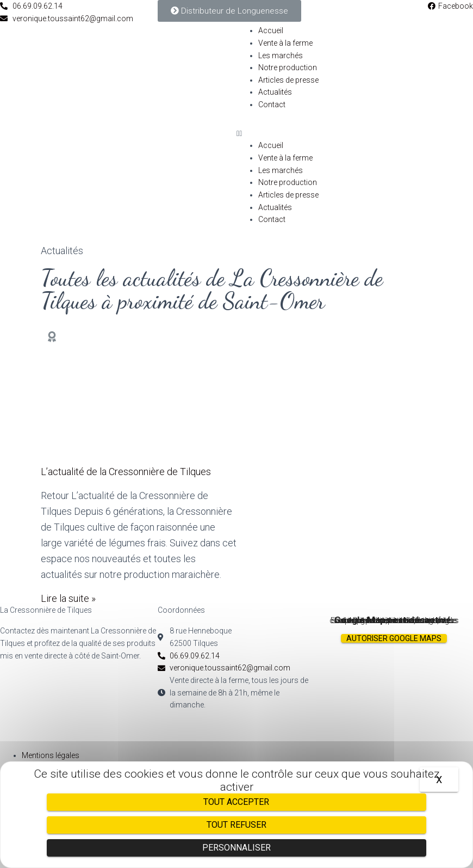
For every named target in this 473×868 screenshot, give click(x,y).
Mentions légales (51, 755)
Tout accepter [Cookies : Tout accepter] (236, 802)
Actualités (275, 92)
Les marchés (281, 56)
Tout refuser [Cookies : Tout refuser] (236, 825)
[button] (355, 134)
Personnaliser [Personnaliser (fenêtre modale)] (236, 848)
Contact (272, 104)
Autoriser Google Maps (394, 638)
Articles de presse (288, 80)
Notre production (288, 67)
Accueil (271, 30)
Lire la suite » (68, 598)
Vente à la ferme (285, 43)
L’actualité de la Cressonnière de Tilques (126, 472)
